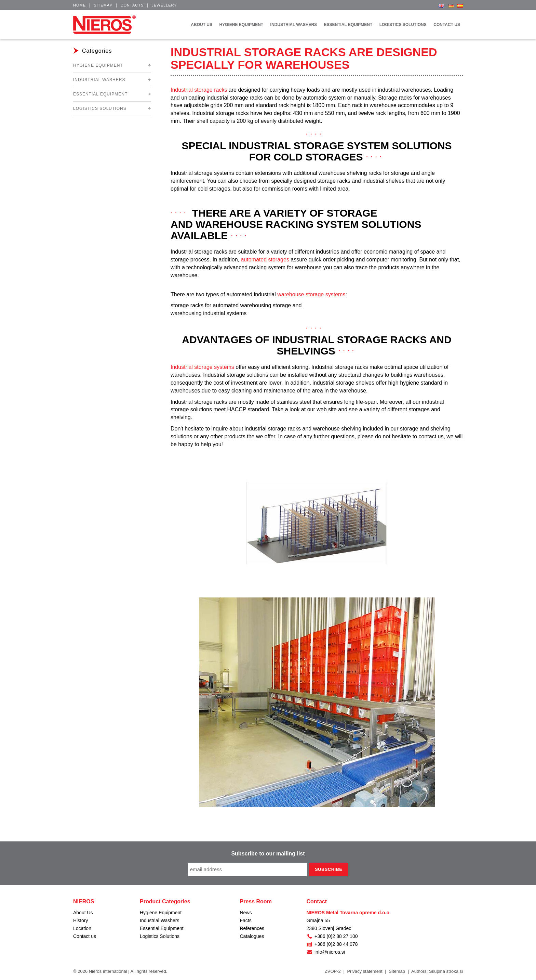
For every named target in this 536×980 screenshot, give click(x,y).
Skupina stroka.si (446, 971)
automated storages (265, 260)
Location (82, 928)
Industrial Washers (99, 80)
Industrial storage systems (202, 367)
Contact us (85, 936)
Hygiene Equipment (98, 65)
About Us (83, 913)
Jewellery (164, 5)
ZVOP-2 (333, 971)
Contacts (132, 5)
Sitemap (103, 5)
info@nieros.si (326, 952)
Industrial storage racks (199, 90)
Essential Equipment (100, 94)
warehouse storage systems (311, 294)
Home (79, 5)
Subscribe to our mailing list (268, 854)
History (81, 920)
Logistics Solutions (100, 108)
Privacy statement (365, 971)
